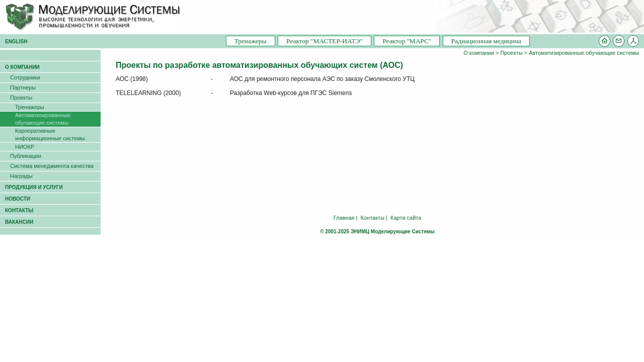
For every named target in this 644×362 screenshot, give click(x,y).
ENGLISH (16, 41)
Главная (344, 218)
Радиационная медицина (486, 41)
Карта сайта (406, 218)
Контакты (373, 218)
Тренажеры (251, 41)
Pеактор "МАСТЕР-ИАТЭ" (325, 41)
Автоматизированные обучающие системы (584, 53)
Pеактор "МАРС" (407, 41)
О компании (479, 53)
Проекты (511, 53)
